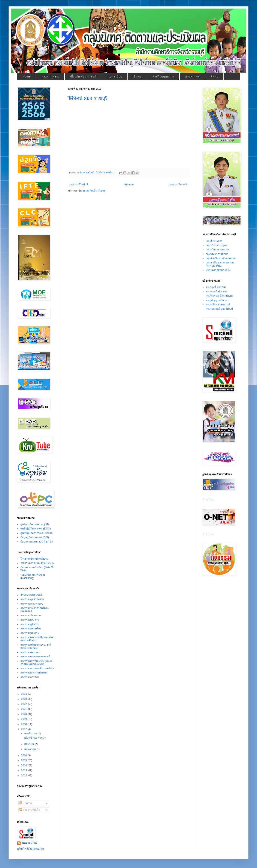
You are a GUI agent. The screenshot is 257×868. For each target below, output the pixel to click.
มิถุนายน (29, 744)
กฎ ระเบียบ (115, 76)
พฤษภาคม (30, 749)
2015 (24, 760)
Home (26, 76)
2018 (24, 724)
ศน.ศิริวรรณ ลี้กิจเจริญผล (219, 296)
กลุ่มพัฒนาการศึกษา (217, 254)
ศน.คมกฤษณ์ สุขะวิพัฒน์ (219, 309)
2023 (24, 699)
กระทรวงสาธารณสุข (32, 604)
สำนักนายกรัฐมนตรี (31, 595)
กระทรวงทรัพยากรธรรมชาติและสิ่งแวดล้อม (36, 646)
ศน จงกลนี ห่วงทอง (216, 291)
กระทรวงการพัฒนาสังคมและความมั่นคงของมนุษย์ (36, 662)
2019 (24, 719)
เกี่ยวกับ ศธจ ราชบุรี (83, 76)
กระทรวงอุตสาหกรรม (32, 599)
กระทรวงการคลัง (30, 677)
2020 (24, 714)
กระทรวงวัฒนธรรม (31, 615)
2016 (24, 755)
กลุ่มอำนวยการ (214, 241)
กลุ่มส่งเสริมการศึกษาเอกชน (221, 258)
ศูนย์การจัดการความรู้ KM (35, 524)
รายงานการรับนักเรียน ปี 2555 (37, 563)
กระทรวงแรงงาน (30, 620)
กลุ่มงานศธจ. (50, 76)
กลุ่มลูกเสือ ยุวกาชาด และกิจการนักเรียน (220, 264)
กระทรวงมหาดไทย (31, 629)
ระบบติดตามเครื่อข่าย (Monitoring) (33, 576)
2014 (24, 765)
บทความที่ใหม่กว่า (79, 184)
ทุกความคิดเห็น (30, 810)
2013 (24, 770)
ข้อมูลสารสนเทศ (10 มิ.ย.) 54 (37, 542)
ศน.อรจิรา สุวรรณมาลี (218, 305)
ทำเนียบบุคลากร (163, 76)
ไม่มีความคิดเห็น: (105, 172)
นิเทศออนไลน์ (29, 843)
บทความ (26, 803)
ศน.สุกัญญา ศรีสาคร (217, 300)
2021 (24, 709)
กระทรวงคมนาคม (30, 652)
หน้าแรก (129, 184)
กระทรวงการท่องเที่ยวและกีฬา (37, 668)
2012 (24, 776)
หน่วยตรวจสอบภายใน (218, 270)
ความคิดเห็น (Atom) (94, 191)
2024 (24, 694)
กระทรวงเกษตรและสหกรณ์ (35, 657)
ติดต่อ (214, 76)
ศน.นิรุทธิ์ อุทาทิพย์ (216, 287)
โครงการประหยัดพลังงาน (34, 559)
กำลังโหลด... (209, 500)
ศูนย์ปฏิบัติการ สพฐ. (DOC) (36, 529)
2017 (24, 729)
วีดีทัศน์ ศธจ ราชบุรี (87, 98)
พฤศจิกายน (31, 733)
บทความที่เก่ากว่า (179, 184)
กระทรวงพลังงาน (30, 633)
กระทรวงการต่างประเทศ (34, 673)
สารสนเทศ (192, 76)
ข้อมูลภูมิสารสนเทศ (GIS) (35, 537)
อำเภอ (137, 76)
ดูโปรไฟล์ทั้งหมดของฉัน (31, 849)
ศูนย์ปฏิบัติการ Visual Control (37, 533)
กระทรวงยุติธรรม (30, 624)
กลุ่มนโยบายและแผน (217, 250)
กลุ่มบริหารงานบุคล (216, 245)
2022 (24, 704)
